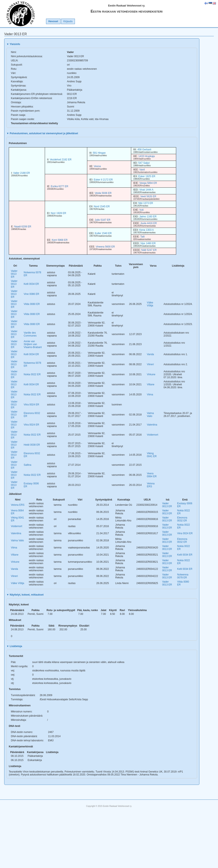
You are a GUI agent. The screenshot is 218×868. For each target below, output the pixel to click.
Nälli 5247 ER (149, 250)
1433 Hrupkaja (146, 156)
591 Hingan (99, 153)
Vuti (141, 210)
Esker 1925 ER (147, 176)
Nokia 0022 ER (32, 374)
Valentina (152, 425)
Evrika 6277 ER (60, 186)
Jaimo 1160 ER (148, 217)
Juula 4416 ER (149, 223)
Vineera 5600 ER (105, 247)
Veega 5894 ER (148, 183)
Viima (150, 395)
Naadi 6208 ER (23, 227)
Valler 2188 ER (22, 173)
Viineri (150, 364)
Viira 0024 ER (31, 405)
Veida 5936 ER (103, 193)
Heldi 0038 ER (32, 445)
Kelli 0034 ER (31, 284)
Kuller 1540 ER (103, 233)
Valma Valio (150, 415)
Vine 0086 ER (31, 294)
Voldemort (153, 435)
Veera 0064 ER (152, 475)
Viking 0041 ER (152, 455)
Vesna (97, 166)
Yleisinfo (13, 44)
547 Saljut (144, 163)
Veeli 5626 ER (148, 196)
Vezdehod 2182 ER (61, 160)
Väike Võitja (150, 304)
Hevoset (53, 21)
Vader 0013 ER (14, 274)
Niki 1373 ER (146, 203)
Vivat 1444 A (146, 190)
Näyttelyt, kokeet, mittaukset (25, 595)
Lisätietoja (14, 646)
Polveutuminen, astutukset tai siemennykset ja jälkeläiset (42, 133)
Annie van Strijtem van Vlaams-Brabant (33, 344)
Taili (142, 237)
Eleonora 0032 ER (182, 519)
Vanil (142, 170)
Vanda (150, 354)
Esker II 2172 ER (103, 180)
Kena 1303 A (147, 230)
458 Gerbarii (144, 150)
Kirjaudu (68, 21)
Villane (151, 384)
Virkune (151, 374)
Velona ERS (151, 485)
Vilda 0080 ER (32, 304)
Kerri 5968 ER (60, 240)
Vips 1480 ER (148, 243)
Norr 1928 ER (58, 213)
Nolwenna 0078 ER (183, 576)
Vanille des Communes (30, 334)
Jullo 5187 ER (103, 220)
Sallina (27, 465)
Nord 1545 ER (102, 206)
